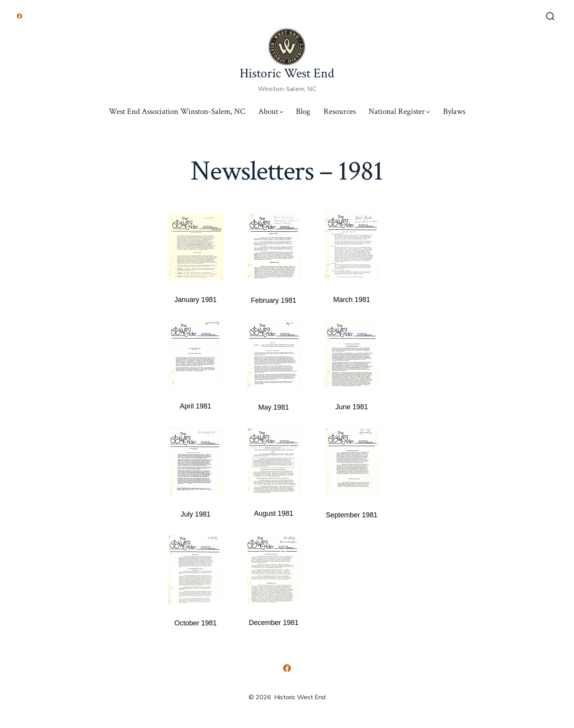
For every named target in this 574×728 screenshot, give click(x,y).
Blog (303, 111)
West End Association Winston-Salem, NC (177, 111)
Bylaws (454, 111)
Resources (340, 111)
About (271, 111)
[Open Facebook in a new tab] (20, 16)
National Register (399, 111)
